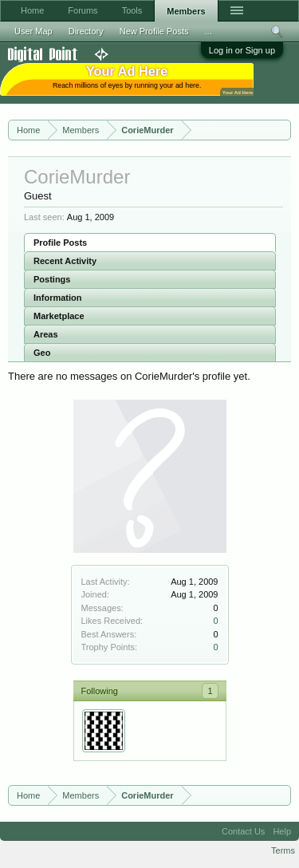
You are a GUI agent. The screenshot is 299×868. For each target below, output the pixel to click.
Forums (83, 10)
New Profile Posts (154, 31)
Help (282, 831)
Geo (42, 353)
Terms (283, 850)
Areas (46, 334)
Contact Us (243, 831)
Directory (86, 31)
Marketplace (59, 316)
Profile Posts (60, 243)
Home (32, 10)
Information (58, 298)
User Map (33, 31)
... (209, 31)
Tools (132, 10)
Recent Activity (65, 261)
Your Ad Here (238, 92)
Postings (52, 279)
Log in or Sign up (242, 50)
